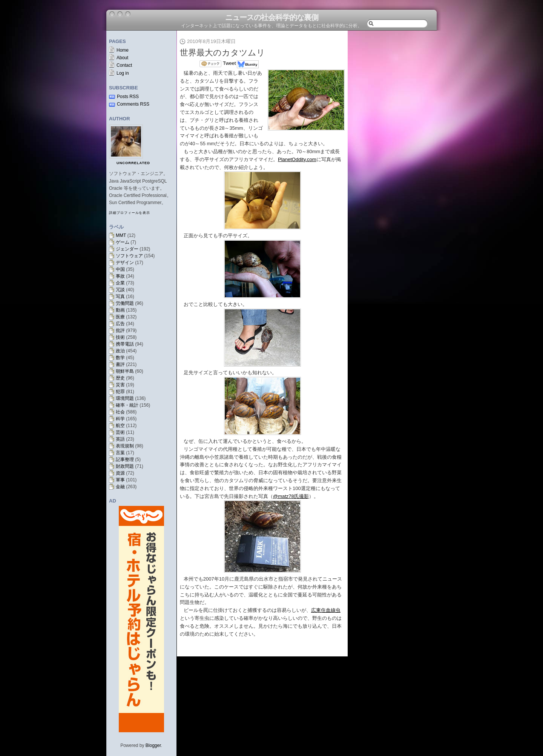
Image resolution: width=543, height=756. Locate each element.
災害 (120, 385)
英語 (120, 439)
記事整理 (125, 459)
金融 (120, 487)
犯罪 (120, 392)
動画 (120, 310)
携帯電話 (125, 344)
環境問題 (125, 398)
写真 (120, 297)
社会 (120, 412)
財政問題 (125, 466)
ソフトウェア (129, 256)
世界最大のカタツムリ (222, 53)
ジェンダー (127, 249)
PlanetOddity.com (297, 159)
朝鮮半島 (125, 371)
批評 (120, 330)
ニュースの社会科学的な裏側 (272, 17)
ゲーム (123, 242)
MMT (121, 235)
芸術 (120, 432)
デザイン (125, 263)
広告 (120, 324)
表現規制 (125, 446)
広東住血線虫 (326, 610)
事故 (120, 276)
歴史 (120, 378)
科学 (120, 419)
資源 (120, 473)
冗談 (120, 290)
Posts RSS (128, 97)
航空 (120, 426)
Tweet (229, 63)
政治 (120, 351)
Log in (123, 73)
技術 (120, 337)
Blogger (153, 745)
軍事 (120, 480)
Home (123, 50)
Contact (124, 65)
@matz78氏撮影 (291, 496)
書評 (120, 364)
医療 (120, 317)
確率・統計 (127, 405)
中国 (120, 269)
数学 (120, 358)
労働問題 (125, 303)
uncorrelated (133, 163)
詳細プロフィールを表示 (130, 213)
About (122, 58)
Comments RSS (133, 104)
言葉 (120, 453)
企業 (120, 283)
